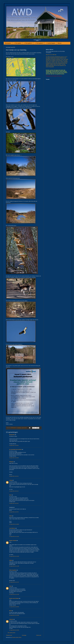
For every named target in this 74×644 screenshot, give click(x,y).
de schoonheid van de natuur (15, 449)
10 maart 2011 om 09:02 (14, 524)
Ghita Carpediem (13, 570)
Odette (11, 560)
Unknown (11, 619)
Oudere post (39, 635)
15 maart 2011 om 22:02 (14, 630)
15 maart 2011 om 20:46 (14, 615)
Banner (60, 43)
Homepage (24, 635)
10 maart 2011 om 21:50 (14, 594)
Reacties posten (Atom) (17, 637)
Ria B (10, 611)
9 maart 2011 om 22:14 (14, 476)
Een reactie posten (11, 633)
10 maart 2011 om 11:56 (14, 566)
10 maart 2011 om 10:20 (14, 556)
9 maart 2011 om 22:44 (14, 512)
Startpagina (8, 43)
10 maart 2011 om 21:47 (14, 582)
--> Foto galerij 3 (39, 43)
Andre (11, 516)
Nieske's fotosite (13, 541)
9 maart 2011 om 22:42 (14, 503)
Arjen (10, 586)
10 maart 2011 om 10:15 (14, 537)
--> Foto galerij (17, 43)
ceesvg (11, 480)
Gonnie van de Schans (14, 598)
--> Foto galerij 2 (28, 43)
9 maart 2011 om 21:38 (14, 458)
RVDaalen (11, 462)
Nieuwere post (9, 635)
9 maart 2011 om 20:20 (14, 445)
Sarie (10, 495)
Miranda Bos (12, 435)
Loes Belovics (12, 528)
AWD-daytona (14, 428)
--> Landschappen (50, 43)
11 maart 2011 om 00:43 (14, 607)
